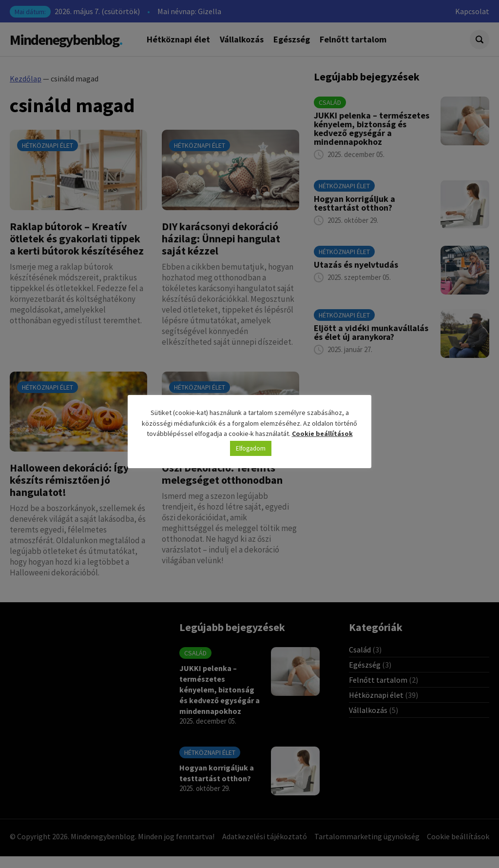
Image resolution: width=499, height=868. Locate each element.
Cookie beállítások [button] (322, 434)
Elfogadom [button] (251, 448)
